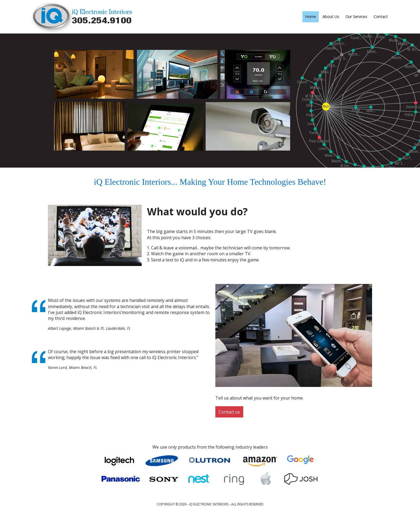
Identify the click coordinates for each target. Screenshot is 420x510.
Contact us (229, 412)
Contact (381, 16)
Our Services (356, 16)
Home (311, 16)
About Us (331, 16)
